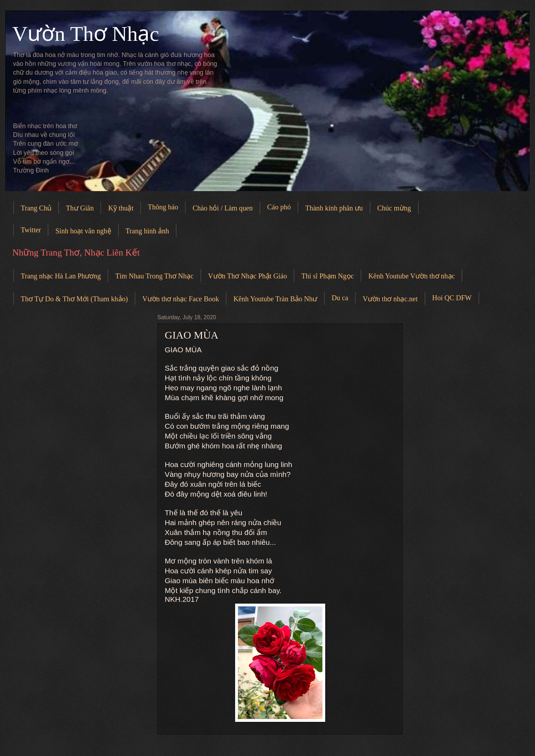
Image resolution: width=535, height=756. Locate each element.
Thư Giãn (80, 208)
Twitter (31, 230)
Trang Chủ (36, 208)
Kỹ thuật (121, 208)
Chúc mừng (394, 208)
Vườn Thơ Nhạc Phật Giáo (247, 276)
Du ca (340, 298)
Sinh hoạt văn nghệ (83, 231)
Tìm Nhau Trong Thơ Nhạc (154, 276)
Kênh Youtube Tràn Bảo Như (275, 299)
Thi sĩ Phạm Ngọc (328, 276)
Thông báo (163, 207)
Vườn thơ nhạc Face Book (181, 299)
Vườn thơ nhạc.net (390, 299)
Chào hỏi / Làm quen (223, 208)
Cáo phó (279, 207)
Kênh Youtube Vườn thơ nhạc (411, 276)
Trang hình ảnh (147, 231)
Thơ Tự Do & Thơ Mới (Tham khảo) (74, 299)
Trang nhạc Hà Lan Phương (61, 276)
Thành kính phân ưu (334, 208)
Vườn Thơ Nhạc (86, 34)
